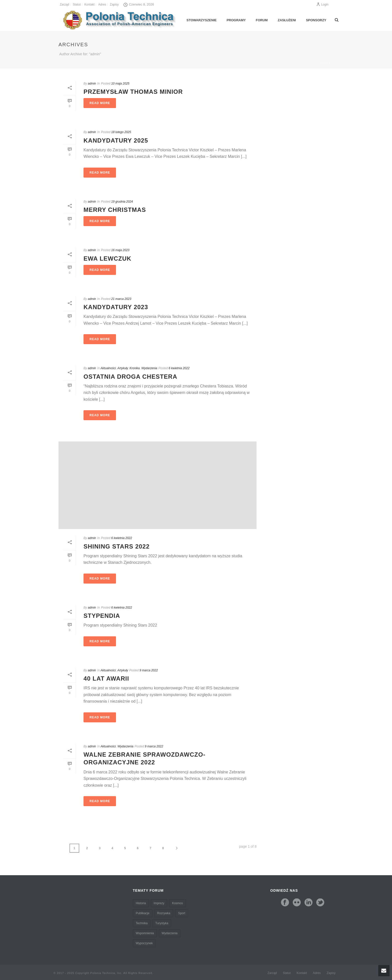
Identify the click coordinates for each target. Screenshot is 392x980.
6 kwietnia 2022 (179, 368)
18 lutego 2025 (121, 132)
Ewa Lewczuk (107, 259)
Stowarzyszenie (201, 20)
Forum (262, 20)
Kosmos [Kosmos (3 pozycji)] (177, 903)
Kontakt (302, 973)
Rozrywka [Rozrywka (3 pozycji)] (164, 913)
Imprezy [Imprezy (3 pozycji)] (159, 903)
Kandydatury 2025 (116, 140)
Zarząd (272, 973)
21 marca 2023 (121, 299)
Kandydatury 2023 (116, 307)
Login (322, 5)
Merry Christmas (115, 210)
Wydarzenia (149, 368)
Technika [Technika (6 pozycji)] (142, 923)
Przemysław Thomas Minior (133, 92)
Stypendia (102, 616)
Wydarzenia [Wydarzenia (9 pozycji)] (170, 933)
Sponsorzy (316, 20)
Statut (287, 973)
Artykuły (123, 368)
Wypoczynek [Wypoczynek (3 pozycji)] (144, 943)
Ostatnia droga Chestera (130, 377)
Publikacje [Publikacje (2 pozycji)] (143, 913)
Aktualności (108, 368)
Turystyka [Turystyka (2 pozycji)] (162, 923)
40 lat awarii (106, 678)
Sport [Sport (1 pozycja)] (182, 913)
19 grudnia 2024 (122, 202)
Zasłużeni (287, 20)
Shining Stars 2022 (116, 546)
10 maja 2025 (120, 84)
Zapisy (331, 973)
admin (92, 84)
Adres (317, 973)
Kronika (135, 368)
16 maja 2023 (120, 250)
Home (324, 63)
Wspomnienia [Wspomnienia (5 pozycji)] (145, 933)
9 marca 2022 (149, 670)
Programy (236, 20)
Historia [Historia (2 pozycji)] (141, 903)
